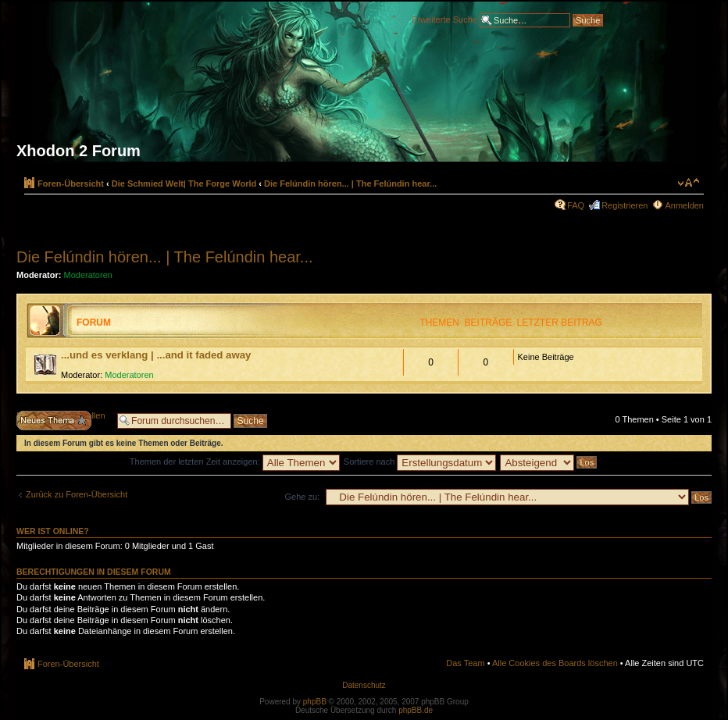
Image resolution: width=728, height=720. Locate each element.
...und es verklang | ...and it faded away (156, 355)
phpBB (315, 702)
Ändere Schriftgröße (689, 183)
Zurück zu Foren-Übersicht (77, 494)
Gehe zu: (302, 497)
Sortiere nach (420, 462)
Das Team (465, 663)
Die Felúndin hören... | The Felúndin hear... (350, 184)
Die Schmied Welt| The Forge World (184, 184)
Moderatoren (88, 275)
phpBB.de (416, 710)
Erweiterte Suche (444, 19)
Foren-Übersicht (71, 184)
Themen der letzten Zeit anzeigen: (235, 462)
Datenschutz (364, 685)
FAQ (576, 205)
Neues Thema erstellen (63, 421)
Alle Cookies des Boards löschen (555, 663)
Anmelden (684, 205)
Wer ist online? (53, 531)
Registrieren (625, 205)
